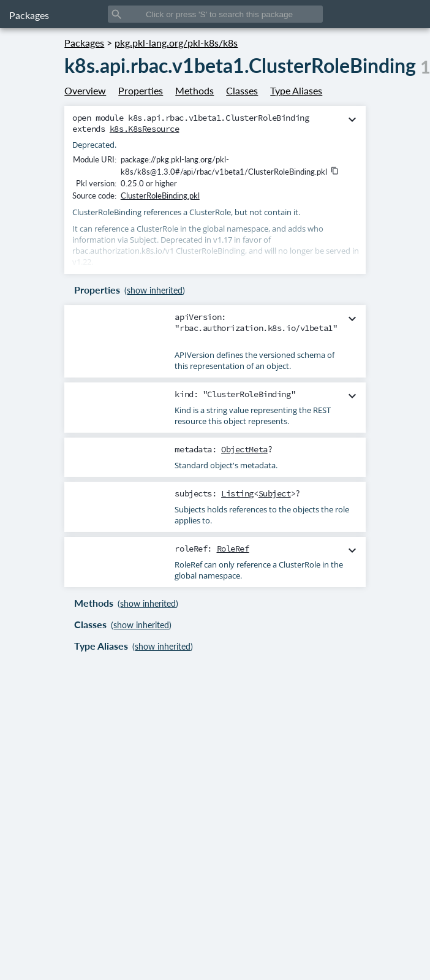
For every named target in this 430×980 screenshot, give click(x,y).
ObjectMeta (244, 449)
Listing (237, 493)
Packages (29, 15)
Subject (275, 493)
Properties (141, 90)
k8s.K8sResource (145, 129)
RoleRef (233, 549)
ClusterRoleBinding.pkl (160, 196)
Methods (194, 90)
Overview (85, 90)
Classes (242, 90)
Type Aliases (296, 90)
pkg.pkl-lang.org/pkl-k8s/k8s (176, 43)
